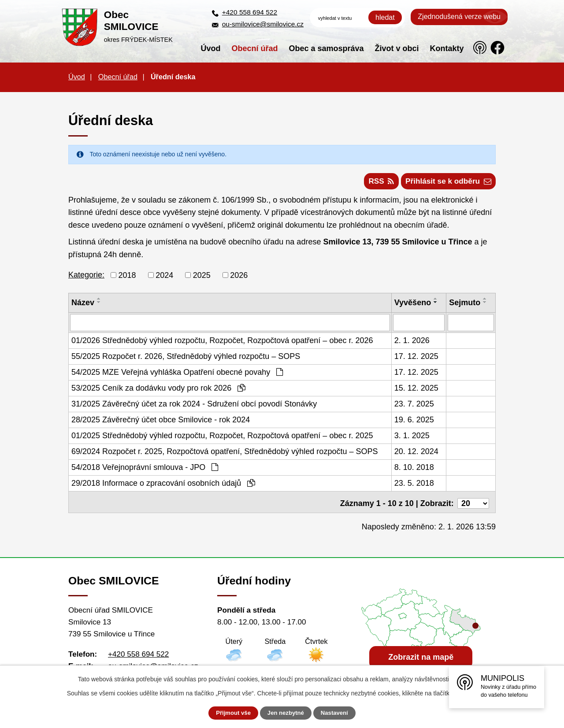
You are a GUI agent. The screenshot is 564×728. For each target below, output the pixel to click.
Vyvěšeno (413, 305)
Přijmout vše (228, 713)
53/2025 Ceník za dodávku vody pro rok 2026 (158, 390)
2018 (127, 277)
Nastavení (340, 713)
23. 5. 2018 (414, 485)
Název (83, 305)
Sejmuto (465, 305)
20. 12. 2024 (416, 454)
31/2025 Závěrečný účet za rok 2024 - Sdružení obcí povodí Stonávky (194, 406)
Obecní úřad (255, 48)
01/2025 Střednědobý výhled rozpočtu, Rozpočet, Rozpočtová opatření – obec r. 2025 (222, 438)
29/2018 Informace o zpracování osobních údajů (163, 485)
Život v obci (397, 48)
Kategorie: (86, 277)
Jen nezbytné (286, 713)
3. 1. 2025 (412, 438)
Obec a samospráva (327, 48)
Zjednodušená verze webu (459, 17)
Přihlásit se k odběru (446, 183)
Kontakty (447, 48)
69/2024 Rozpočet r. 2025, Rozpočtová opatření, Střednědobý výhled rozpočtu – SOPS (224, 454)
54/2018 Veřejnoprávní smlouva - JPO (145, 469)
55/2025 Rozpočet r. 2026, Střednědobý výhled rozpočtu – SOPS (186, 358)
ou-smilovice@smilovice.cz (263, 24)
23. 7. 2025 (414, 406)
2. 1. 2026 (412, 343)
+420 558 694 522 (250, 12)
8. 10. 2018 (414, 469)
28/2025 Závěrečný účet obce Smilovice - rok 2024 (161, 422)
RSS (375, 183)
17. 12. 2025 (416, 358)
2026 (239, 277)
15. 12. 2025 (416, 390)
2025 (202, 277)
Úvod (211, 48)
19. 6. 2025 (414, 422)
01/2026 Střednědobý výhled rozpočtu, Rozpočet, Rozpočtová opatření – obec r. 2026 (222, 343)
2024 (164, 277)
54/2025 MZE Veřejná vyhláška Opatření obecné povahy (177, 374)
